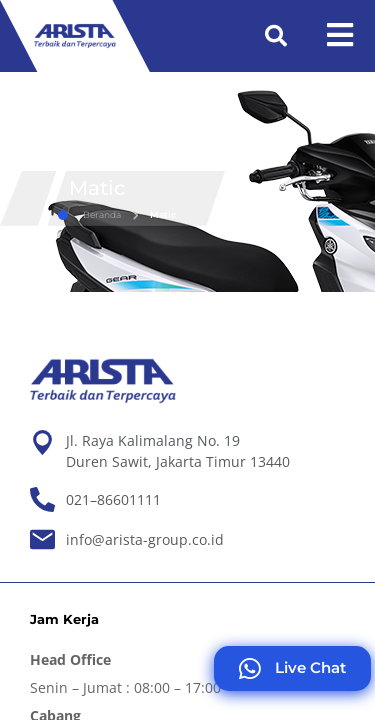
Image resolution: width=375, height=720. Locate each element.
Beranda (89, 214)
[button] (276, 36)
